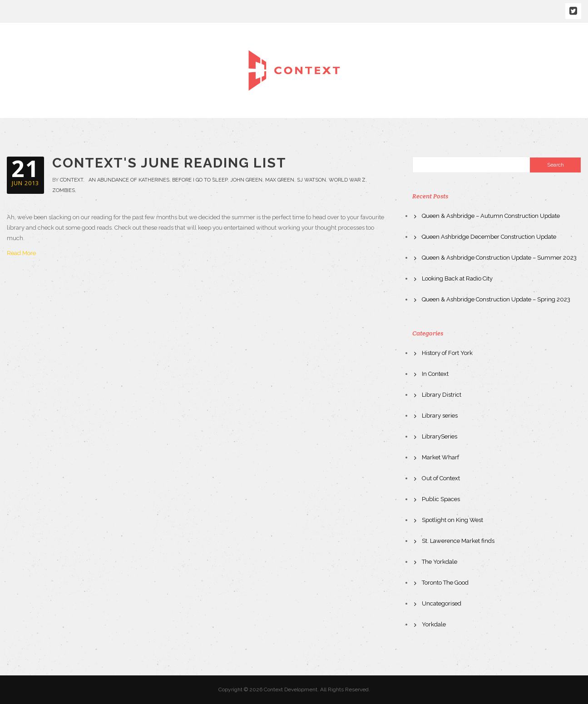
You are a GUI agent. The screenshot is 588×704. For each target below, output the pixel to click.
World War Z (347, 180)
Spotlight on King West (452, 520)
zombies (64, 190)
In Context (435, 374)
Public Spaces (441, 499)
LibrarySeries (440, 436)
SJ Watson (311, 180)
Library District (442, 395)
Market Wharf (440, 457)
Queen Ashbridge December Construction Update (489, 237)
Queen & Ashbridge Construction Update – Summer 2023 (499, 258)
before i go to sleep (200, 180)
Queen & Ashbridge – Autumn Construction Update (491, 216)
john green (246, 180)
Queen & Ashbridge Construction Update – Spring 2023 (496, 299)
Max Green (280, 180)
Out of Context (441, 478)
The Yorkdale (440, 562)
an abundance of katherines (129, 180)
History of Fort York (447, 353)
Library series (440, 416)
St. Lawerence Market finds (458, 541)
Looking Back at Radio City (457, 278)
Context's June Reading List (169, 163)
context (72, 180)
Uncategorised (442, 603)
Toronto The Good (445, 583)
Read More (21, 253)
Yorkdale (434, 624)
